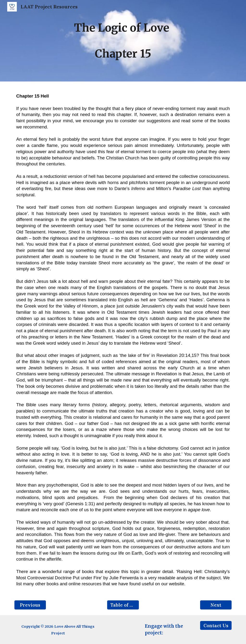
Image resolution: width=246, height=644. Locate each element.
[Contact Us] (216, 625)
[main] (123, 41)
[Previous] (30, 605)
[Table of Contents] (123, 605)
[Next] (216, 605)
